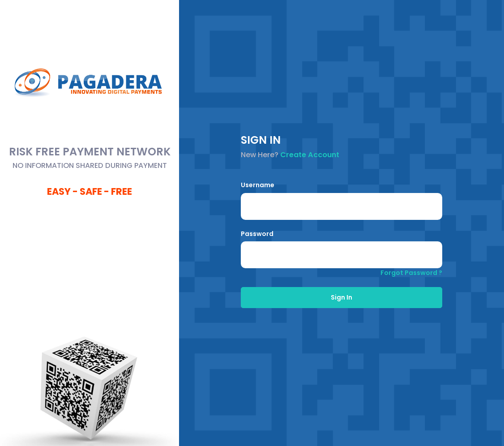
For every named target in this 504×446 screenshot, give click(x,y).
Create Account (310, 155)
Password (257, 234)
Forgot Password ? (411, 273)
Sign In (342, 297)
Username (258, 185)
